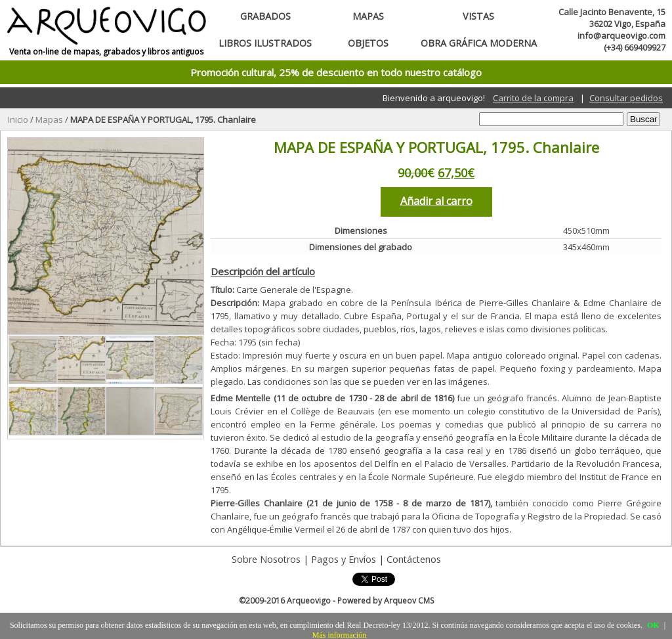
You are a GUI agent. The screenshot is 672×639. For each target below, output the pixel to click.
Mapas (368, 16)
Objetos (368, 43)
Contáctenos (414, 559)
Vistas (478, 16)
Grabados (265, 16)
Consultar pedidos (626, 98)
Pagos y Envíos (344, 559)
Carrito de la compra (533, 98)
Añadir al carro (436, 201)
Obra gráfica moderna (479, 43)
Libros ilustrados (265, 43)
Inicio (18, 120)
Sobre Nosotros (266, 559)
